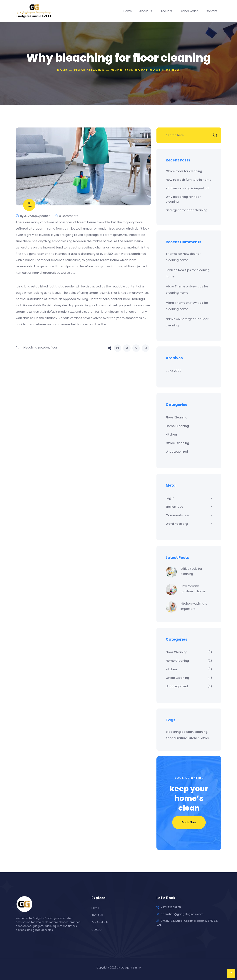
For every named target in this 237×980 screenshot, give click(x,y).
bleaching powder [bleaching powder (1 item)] (179, 732)
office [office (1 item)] (205, 738)
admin (171, 319)
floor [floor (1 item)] (169, 738)
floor (54, 347)
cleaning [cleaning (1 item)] (201, 732)
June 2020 (173, 371)
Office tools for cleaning (184, 171)
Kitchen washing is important (188, 188)
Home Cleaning (177, 426)
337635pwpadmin (37, 216)
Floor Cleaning (177, 417)
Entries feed (175, 507)
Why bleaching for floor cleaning (183, 199)
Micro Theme (175, 286)
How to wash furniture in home (188, 180)
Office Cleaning (177, 443)
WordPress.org (177, 524)
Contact (212, 11)
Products (166, 11)
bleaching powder (36, 347)
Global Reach (189, 11)
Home (128, 11)
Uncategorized (177, 452)
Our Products (100, 922)
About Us (146, 11)
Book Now (189, 822)
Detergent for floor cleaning (187, 210)
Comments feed (178, 515)
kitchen (171, 435)
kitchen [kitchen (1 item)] (194, 738)
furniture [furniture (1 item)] (181, 738)
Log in (170, 498)
